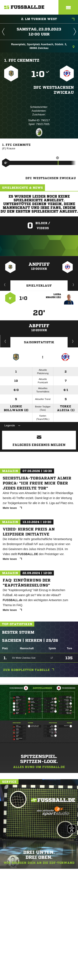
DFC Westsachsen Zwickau (54, 90)
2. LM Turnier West (48, 19)
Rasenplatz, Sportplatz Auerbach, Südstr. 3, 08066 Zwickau (43, 46)
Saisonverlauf (73, 341)
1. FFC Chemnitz (22, 60)
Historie (5, 341)
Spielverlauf (39, 286)
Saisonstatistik (39, 342)
